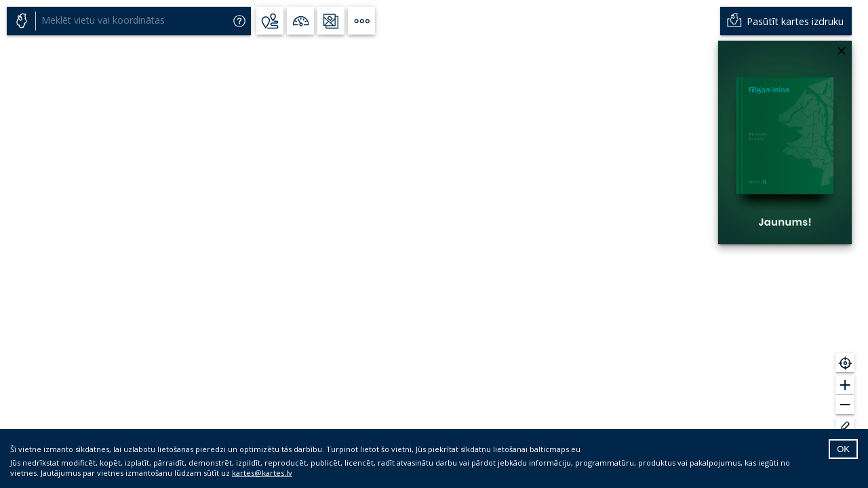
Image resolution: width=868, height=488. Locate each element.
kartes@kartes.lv (262, 473)
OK (843, 449)
